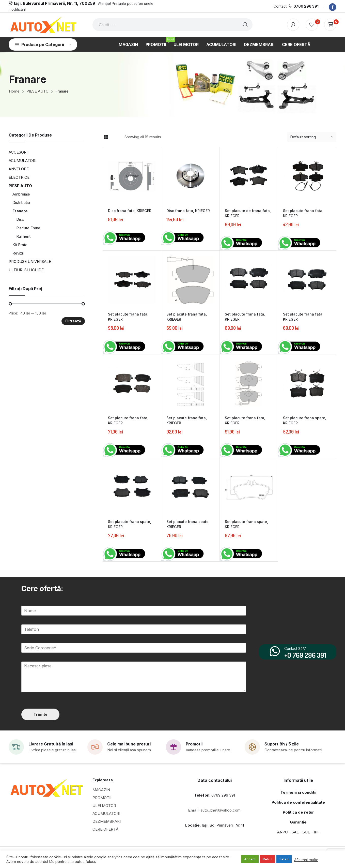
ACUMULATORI (22, 161)
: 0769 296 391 (215, 795)
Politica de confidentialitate (298, 802)
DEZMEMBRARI (107, 821)
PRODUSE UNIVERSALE (30, 261)
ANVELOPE (19, 169)
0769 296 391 (306, 6)
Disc (20, 219)
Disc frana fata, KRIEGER (130, 211)
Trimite (40, 714)
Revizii (18, 253)
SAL (295, 832)
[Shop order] (312, 137)
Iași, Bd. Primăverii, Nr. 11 (215, 825)
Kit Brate (20, 245)
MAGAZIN (101, 790)
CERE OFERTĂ (105, 829)
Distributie (21, 203)
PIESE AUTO (20, 186)
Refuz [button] (268, 859)
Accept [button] (250, 859)
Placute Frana (28, 228)
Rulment (23, 236)
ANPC (283, 832)
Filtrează (73, 321)
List (115, 137)
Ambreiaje (21, 194)
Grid (106, 137)
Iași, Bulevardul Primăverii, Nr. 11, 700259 (54, 3)
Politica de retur (298, 812)
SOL (306, 832)
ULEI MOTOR (104, 805)
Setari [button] (284, 859)
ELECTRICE (19, 177)
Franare (20, 211)
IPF (317, 832)
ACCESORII (19, 152)
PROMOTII (102, 797)
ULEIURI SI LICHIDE (26, 270)
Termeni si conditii (298, 792)
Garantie (298, 822)
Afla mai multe (306, 860)
